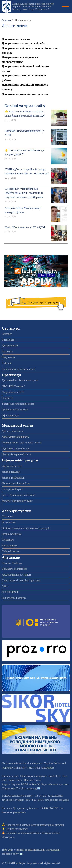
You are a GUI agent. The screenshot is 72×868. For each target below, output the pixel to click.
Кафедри (7, 363)
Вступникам (9, 522)
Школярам (8, 516)
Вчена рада (8, 340)
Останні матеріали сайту (25, 106)
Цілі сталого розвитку (14, 598)
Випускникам (9, 546)
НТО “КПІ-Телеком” (13, 386)
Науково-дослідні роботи (16, 483)
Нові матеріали (32, 780)
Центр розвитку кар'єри (15, 410)
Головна (6, 21)
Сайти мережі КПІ (12, 466)
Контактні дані (10, 776)
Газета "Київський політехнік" (19, 495)
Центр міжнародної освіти (17, 454)
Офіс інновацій (10, 416)
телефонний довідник (57, 800)
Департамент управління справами (25, 94)
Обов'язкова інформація (33, 776)
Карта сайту (15, 780)
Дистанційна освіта (13, 431)
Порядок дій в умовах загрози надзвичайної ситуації (35, 825)
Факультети (8, 357)
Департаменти (10, 346)
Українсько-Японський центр (18, 404)
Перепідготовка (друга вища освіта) (22, 443)
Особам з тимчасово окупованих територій (26, 528)
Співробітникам (11, 551)
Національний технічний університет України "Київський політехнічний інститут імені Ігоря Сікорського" (33, 7)
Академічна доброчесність (17, 575)
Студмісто (7, 398)
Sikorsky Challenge (12, 563)
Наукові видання (11, 472)
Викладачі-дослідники (14, 569)
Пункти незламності (17, 829)
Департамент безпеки (16, 39)
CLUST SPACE (10, 592)
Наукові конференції (13, 478)
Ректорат (7, 334)
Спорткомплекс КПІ (13, 392)
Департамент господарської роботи (25, 43)
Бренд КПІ (55, 776)
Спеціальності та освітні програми (21, 580)
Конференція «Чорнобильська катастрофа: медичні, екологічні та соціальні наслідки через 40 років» (24, 193)
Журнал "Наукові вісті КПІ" (17, 501)
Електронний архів (12, 489)
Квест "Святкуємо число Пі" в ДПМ (25, 227)
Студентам (8, 540)
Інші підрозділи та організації (18, 369)
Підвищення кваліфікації (16, 449)
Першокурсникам (12, 534)
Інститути (7, 352)
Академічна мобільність (15, 437)
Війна (5, 586)
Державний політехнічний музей (20, 380)
